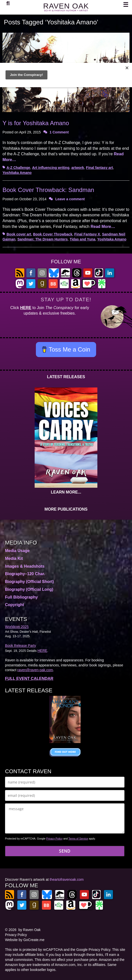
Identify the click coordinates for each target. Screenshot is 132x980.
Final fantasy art (100, 168)
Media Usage (17, 551)
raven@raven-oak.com (35, 670)
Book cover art (19, 234)
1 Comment (59, 132)
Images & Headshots (25, 566)
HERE (26, 308)
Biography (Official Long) (29, 589)
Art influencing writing (51, 168)
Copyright (15, 605)
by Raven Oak (29, 930)
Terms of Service (78, 839)
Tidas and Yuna (83, 239)
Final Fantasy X (87, 234)
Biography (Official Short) (29, 582)
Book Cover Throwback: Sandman (48, 190)
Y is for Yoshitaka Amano (36, 123)
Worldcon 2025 (17, 627)
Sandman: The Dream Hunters (43, 239)
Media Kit (14, 558)
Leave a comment (70, 199)
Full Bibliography (21, 597)
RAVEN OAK (66, 6)
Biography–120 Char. (25, 574)
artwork (78, 168)
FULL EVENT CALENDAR (29, 679)
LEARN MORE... (66, 492)
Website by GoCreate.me (25, 940)
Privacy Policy (54, 839)
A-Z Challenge (18, 168)
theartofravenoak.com (67, 879)
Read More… (103, 227)
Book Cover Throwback (53, 234)
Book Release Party (21, 646)
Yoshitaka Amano (17, 173)
